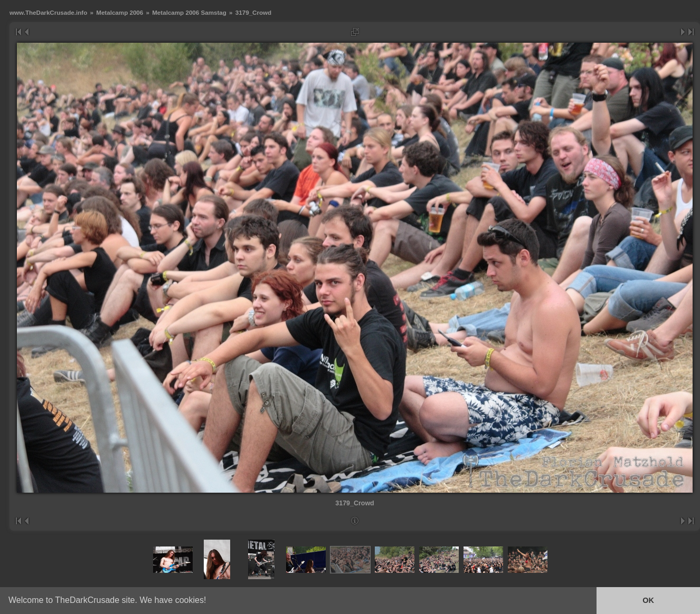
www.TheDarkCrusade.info (48, 12)
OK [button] (648, 600)
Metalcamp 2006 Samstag (189, 12)
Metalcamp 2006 (120, 12)
